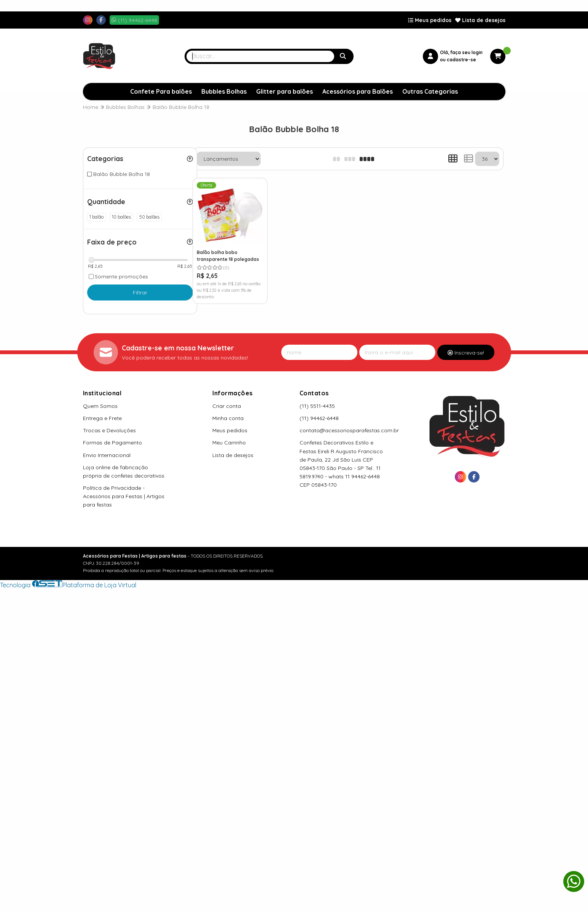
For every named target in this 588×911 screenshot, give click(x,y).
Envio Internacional (107, 455)
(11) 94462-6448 (319, 418)
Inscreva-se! (466, 353)
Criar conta (227, 406)
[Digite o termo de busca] (260, 56)
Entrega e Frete (102, 418)
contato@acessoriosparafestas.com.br (349, 430)
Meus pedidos (430, 20)
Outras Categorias (430, 91)
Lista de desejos (480, 20)
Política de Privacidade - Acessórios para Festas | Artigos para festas (124, 496)
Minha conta (228, 418)
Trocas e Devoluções (109, 430)
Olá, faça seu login (461, 52)
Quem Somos (100, 406)
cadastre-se (461, 60)
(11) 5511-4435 (317, 406)
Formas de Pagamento (112, 443)
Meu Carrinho (229, 443)
